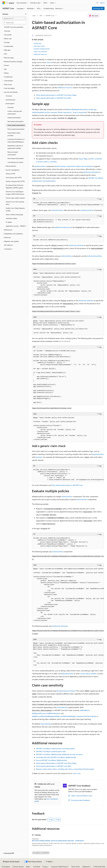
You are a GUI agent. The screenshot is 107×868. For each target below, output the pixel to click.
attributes (91, 172)
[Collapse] (26, 14)
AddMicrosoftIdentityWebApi (65, 716)
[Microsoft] (4, 3)
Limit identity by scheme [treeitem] (15, 162)
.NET (41, 16)
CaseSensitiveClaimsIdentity (87, 716)
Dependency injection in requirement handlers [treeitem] (15, 147)
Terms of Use (75, 867)
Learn (34, 16)
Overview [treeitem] (7, 31)
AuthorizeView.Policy (94, 256)
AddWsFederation (53, 713)
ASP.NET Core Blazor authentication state (51, 751)
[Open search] (97, 3)
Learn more (77, 773)
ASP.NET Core (50, 16)
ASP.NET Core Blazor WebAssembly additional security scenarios (59, 754)
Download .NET (98, 8)
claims (49, 62)
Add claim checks (39, 46)
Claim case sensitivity (40, 52)
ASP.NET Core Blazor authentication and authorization (55, 748)
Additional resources (40, 54)
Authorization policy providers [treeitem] (14, 134)
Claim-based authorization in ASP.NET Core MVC (54, 98)
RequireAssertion (98, 454)
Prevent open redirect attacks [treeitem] (15, 198)
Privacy (45, 867)
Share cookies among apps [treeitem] (14, 214)
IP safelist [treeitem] (9, 222)
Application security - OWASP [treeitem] (15, 226)
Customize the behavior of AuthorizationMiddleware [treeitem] (16, 141)
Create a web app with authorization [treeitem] (15, 112)
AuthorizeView (40, 166)
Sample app (37, 43)
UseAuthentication (87, 210)
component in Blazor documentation (74, 166)
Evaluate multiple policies (42, 49)
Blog (28, 867)
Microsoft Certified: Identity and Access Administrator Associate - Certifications (58, 841)
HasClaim (39, 457)
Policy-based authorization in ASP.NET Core (67, 485)
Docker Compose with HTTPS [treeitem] (15, 181)
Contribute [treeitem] (8, 249)
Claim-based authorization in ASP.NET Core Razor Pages (56, 95)
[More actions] (102, 16)
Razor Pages (83, 159)
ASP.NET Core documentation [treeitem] (14, 27)
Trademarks (86, 867)
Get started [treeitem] (8, 35)
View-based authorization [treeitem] (16, 158)
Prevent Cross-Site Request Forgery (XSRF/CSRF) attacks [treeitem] (15, 193)
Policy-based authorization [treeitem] (16, 129)
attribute (76, 245)
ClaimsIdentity (62, 707)
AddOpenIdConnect (39, 713)
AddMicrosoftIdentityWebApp (43, 716)
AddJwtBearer (85, 710)
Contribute (37, 867)
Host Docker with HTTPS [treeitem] (14, 178)
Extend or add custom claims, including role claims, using (65, 769)
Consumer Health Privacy (59, 867)
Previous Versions (18, 867)
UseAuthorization (57, 210)
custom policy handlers (88, 674)
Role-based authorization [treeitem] (16, 121)
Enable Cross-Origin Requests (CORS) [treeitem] (15, 209)
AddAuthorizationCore (62, 227)
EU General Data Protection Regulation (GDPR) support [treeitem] (15, 186)
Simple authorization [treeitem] (14, 118)
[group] (68, 475)
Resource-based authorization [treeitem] (13, 153)
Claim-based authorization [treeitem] (16, 125)
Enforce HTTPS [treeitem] (11, 174)
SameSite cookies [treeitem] (11, 218)
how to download (80, 112)
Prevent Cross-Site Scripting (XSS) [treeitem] (15, 203)
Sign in (102, 3)
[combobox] (14, 18)
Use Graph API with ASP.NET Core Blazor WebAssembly (56, 757)
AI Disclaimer (6, 867)
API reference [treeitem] (8, 245)
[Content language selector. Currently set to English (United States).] (11, 862)
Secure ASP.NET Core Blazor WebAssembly (51, 760)
